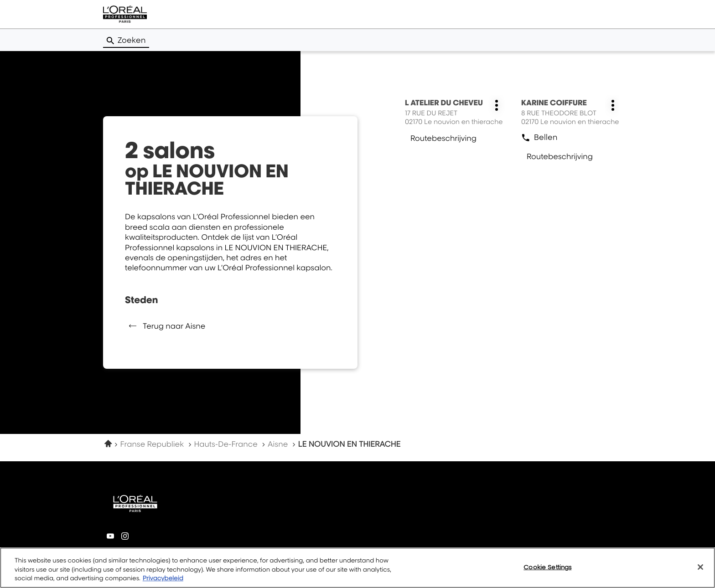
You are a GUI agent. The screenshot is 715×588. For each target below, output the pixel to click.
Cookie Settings (547, 567)
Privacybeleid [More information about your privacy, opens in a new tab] (163, 578)
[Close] (700, 567)
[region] (357, 568)
